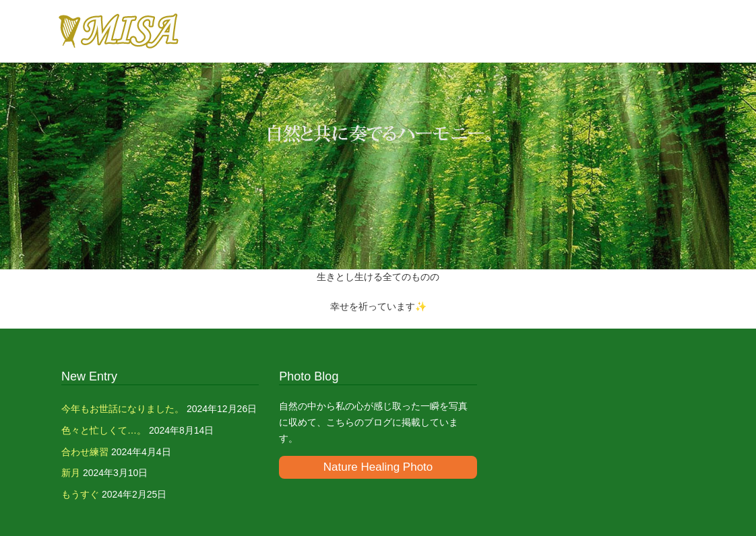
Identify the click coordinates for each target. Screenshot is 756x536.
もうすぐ (80, 494)
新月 (71, 473)
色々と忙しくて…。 (104, 430)
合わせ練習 (85, 452)
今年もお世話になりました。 (123, 409)
